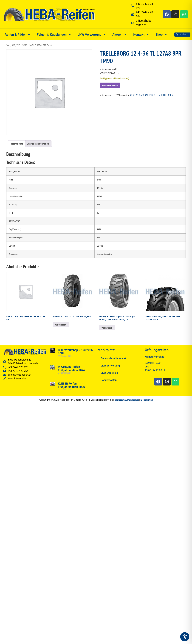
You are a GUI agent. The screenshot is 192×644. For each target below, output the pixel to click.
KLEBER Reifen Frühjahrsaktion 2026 (71, 385)
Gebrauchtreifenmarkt (113, 358)
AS (134, 95)
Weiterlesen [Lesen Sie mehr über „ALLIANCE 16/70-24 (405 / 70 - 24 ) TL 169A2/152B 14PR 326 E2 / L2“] (107, 328)
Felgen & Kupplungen (54, 35)
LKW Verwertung (92, 35)
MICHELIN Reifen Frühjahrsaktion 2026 (71, 368)
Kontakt (141, 35)
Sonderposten (109, 380)
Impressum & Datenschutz (127, 400)
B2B (13, 45)
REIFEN (157, 95)
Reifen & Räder (18, 35)
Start (8, 45)
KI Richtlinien (147, 400)
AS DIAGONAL (142, 95)
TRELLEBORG (167, 95)
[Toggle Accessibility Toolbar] (185, 637)
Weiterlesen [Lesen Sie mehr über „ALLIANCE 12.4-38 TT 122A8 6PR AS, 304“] (61, 325)
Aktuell (120, 35)
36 (131, 95)
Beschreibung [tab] (17, 144)
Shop (161, 35)
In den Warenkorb (110, 85)
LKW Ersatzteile (110, 373)
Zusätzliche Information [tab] (38, 144)
